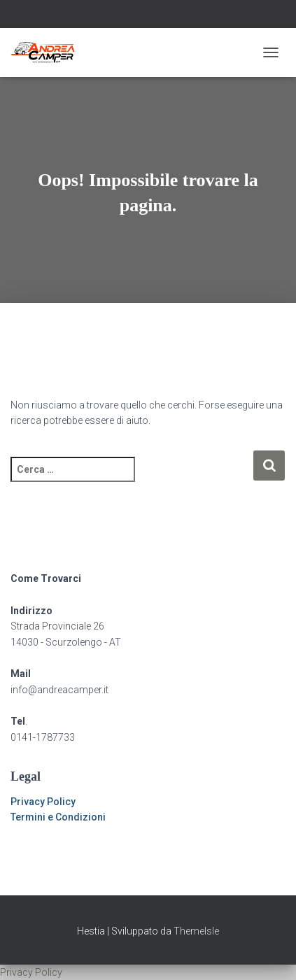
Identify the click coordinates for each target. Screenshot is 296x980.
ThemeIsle (196, 931)
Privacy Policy (43, 802)
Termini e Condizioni (58, 817)
